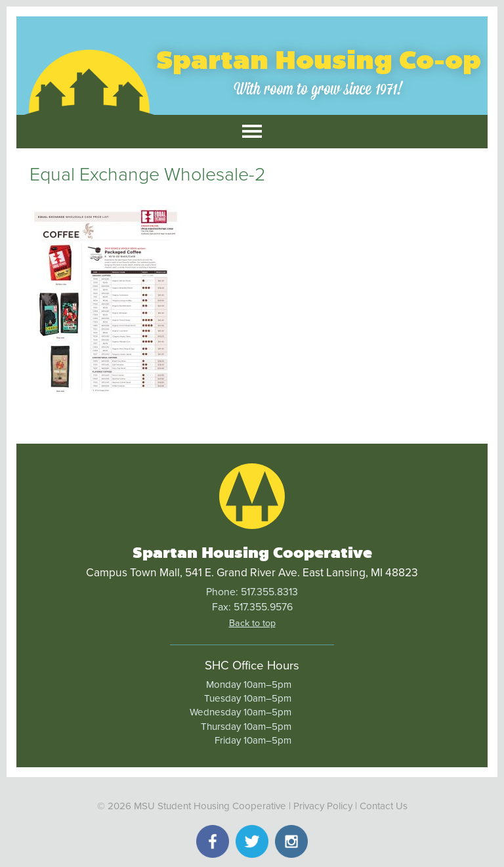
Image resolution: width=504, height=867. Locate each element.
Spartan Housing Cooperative (252, 553)
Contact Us (384, 806)
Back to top (252, 623)
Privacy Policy (323, 806)
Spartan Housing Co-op (319, 60)
